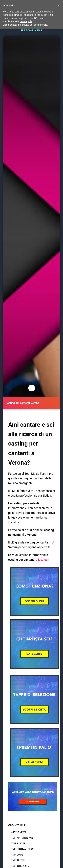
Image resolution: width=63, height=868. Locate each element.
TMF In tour (18, 860)
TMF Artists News (22, 838)
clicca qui (42, 560)
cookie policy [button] (27, 21)
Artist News (19, 832)
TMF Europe (18, 844)
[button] (59, 5)
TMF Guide (17, 855)
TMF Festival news (23, 849)
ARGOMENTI (17, 825)
